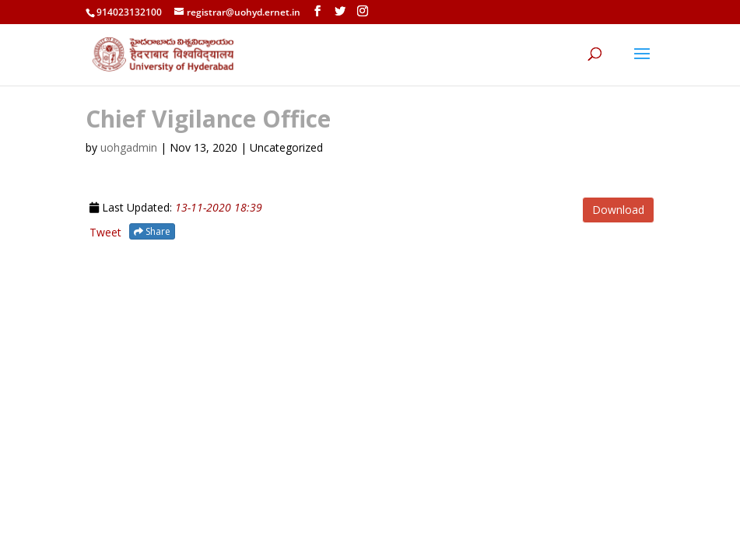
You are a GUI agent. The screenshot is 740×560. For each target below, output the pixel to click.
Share (152, 231)
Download (618, 210)
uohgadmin (129, 147)
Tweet (105, 232)
